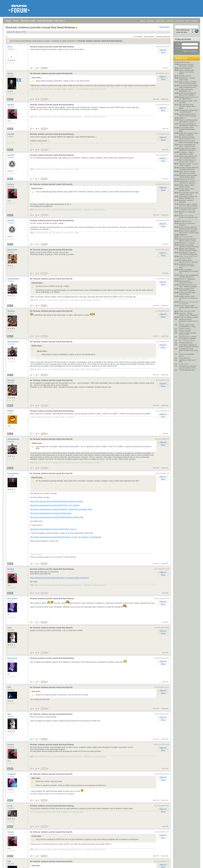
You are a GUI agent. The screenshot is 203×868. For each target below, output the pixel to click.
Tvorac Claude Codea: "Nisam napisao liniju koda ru (188, 307)
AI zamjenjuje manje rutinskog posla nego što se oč (189, 350)
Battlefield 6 (183, 235)
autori (188, 21)
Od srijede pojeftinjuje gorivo (187, 355)
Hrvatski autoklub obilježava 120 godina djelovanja (189, 168)
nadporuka (165, 99)
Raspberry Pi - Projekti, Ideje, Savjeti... (187, 79)
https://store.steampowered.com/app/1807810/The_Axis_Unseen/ (55, 505)
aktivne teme (160, 21)
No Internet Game (185, 221)
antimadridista (13, 279)
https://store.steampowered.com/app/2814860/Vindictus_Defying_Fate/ (57, 517)
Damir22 (11, 155)
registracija (150, 21)
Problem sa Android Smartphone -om (186, 90)
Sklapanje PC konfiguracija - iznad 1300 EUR (188, 111)
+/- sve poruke (138, 37)
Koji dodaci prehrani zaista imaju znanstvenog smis (188, 86)
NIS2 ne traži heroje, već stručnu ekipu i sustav (188, 161)
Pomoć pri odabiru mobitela (189, 317)
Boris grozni (13, 599)
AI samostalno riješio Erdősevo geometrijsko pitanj (187, 129)
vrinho (10, 806)
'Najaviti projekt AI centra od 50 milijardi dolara (189, 98)
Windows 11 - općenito (187, 243)
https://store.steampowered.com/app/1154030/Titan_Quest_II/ (53, 529)
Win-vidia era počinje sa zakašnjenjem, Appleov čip (188, 125)
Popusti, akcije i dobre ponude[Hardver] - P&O (187, 326)
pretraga (194, 21)
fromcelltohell (13, 473)
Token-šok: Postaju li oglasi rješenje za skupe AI (188, 134)
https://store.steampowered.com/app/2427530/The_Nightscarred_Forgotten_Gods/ (61, 509)
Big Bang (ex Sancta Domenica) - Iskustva (186, 65)
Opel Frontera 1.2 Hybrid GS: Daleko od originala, (188, 338)
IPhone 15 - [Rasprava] (187, 279)
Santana (11, 105)
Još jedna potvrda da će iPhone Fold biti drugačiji (188, 115)
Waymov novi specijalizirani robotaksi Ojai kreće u (189, 276)
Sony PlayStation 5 (186, 68)
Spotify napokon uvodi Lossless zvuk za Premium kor (188, 298)
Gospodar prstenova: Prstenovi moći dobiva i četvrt (187, 266)
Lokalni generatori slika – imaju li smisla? (188, 293)
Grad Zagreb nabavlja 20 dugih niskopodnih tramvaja (189, 346)
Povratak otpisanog (186, 343)
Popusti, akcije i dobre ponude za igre (187, 190)
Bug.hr (8, 21)
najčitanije (170, 21)
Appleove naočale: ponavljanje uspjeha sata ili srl (188, 321)
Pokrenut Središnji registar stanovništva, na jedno (188, 121)
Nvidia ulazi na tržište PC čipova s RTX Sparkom (188, 94)
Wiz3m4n (11, 311)
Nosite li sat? (184, 364)
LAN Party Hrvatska (186, 237)
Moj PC (10, 99)
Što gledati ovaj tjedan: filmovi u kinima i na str (187, 138)
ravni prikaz (150, 37)
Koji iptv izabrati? (185, 331)
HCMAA (11, 411)
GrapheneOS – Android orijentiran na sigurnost (187, 182)
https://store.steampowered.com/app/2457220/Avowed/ (51, 513)
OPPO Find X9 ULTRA (187, 311)
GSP (9, 687)
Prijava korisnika (183, 39)
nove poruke (180, 21)
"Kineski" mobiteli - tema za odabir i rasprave (188, 165)
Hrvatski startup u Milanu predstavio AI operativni (188, 149)
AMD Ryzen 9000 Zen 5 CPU (187, 361)
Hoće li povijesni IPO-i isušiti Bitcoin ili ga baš (187, 290)
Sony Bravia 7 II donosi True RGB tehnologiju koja (188, 253)
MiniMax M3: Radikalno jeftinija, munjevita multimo (188, 250)
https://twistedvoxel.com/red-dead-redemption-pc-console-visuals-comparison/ (59, 578)
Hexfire (10, 74)
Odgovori (163, 50)
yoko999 (11, 134)
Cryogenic (12, 774)
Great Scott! (12, 250)
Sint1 (10, 628)
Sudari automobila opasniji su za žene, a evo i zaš (188, 209)
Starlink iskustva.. (185, 329)
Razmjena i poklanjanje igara (187, 213)
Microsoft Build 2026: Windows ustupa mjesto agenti (187, 106)
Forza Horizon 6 (185, 358)
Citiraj (163, 53)
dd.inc (10, 47)
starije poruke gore (164, 37)
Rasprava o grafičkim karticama (186, 201)
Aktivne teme (181, 58)
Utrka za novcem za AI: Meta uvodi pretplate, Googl (189, 142)
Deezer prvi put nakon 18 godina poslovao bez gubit (188, 228)
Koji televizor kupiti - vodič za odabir (188, 102)
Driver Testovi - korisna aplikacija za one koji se (187, 172)
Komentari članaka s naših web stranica (54, 21)
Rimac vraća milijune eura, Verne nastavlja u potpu (188, 157)
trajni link (165, 68)
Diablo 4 (182, 118)
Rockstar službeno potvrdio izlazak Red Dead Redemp (100, 41)
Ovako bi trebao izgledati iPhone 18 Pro (188, 334)
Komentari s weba (28, 21)
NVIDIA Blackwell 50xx (187, 370)
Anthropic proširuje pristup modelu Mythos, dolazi (188, 176)
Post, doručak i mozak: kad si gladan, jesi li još (188, 194)
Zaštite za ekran (185, 62)
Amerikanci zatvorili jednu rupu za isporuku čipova (188, 367)
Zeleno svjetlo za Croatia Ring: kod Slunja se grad (188, 83)
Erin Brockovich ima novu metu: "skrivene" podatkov (188, 286)
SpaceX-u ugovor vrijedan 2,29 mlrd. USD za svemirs (188, 205)
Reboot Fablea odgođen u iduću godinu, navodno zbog (189, 232)
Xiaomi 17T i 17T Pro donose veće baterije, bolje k (188, 217)
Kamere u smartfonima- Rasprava (187, 224)
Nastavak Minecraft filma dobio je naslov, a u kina (188, 240)
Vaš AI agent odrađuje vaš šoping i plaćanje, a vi (188, 197)
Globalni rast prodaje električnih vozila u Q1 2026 (189, 246)
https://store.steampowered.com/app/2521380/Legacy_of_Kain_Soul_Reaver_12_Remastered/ (66, 537)
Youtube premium (185, 76)
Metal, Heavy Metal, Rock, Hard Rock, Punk (188, 257)
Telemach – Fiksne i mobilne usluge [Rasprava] (188, 314)
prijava (142, 21)
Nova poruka (164, 27)
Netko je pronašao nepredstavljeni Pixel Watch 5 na (189, 271)
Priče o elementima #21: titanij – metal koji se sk (187, 145)
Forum (16, 21)
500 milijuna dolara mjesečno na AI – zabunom (188, 261)
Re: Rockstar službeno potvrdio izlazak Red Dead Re (51, 74)
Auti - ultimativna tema (187, 341)
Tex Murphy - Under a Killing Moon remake (187, 153)
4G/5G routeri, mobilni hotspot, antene (187, 186)
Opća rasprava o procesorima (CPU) (186, 282)
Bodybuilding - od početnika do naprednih (189, 303)
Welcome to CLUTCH (187, 179)
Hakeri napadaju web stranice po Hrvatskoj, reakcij (187, 72)
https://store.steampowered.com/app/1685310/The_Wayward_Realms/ (57, 501)
